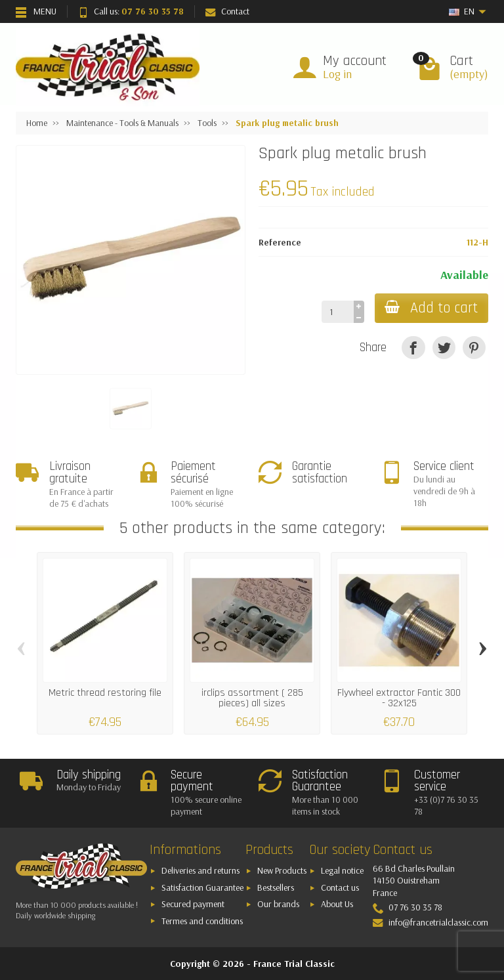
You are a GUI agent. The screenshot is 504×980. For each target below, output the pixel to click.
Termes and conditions (202, 921)
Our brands (278, 904)
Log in (337, 74)
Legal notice (342, 870)
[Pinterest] (474, 348)
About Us (337, 904)
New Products (282, 870)
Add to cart (431, 308)
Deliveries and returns (200, 870)
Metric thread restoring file (105, 693)
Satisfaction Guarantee (202, 887)
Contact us (340, 887)
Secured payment (193, 904)
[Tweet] (444, 348)
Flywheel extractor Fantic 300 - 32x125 (399, 698)
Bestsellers (276, 887)
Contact (227, 11)
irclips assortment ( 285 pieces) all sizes (252, 698)
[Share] (413, 348)
